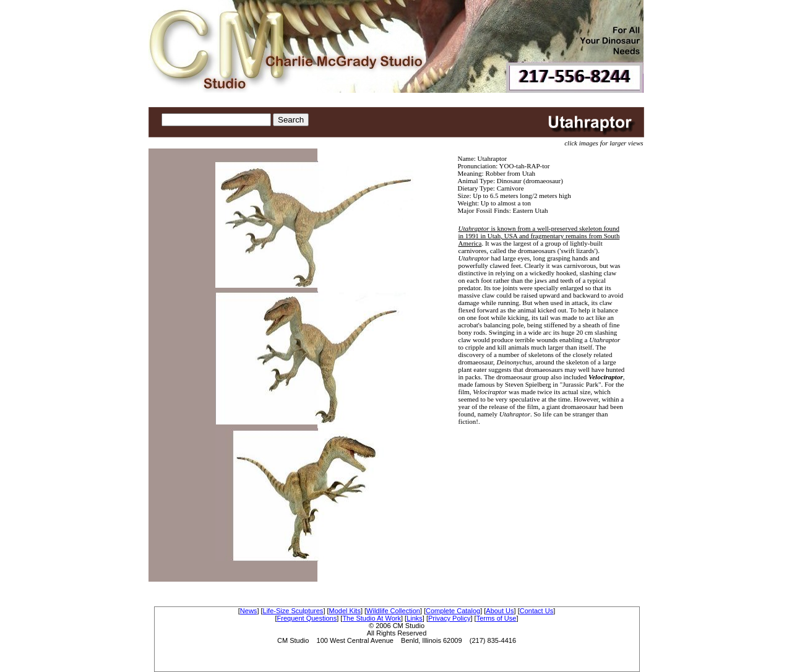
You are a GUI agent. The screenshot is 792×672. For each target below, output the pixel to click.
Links (415, 618)
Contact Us (536, 611)
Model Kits (345, 611)
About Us (500, 611)
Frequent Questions (307, 618)
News (249, 611)
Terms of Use (497, 618)
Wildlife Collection (393, 611)
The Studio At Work (372, 618)
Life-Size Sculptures (293, 611)
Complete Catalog (453, 611)
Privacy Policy (449, 618)
